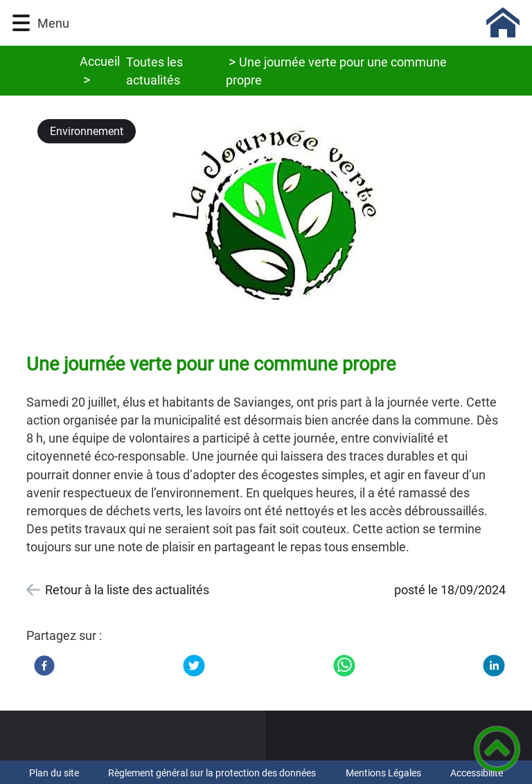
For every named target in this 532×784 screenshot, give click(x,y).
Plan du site (54, 773)
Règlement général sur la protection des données (212, 773)
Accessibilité (477, 773)
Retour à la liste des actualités (127, 590)
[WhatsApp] (344, 666)
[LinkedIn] (494, 666)
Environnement (87, 131)
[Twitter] (194, 666)
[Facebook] (44, 666)
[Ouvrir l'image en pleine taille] (278, 219)
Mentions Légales (383, 773)
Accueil (100, 61)
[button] (21, 23)
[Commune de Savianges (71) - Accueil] (300, 23)
